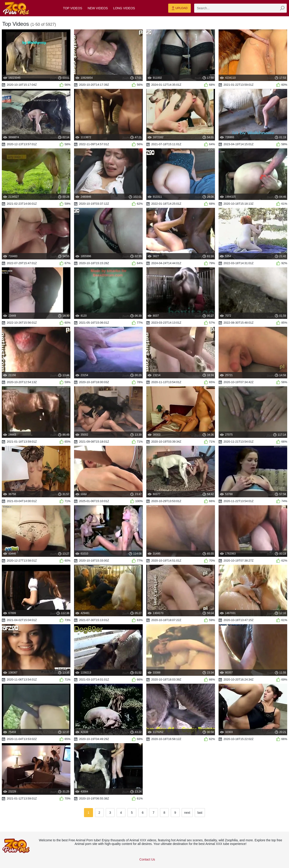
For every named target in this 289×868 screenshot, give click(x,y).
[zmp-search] (240, 8)
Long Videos (124, 8)
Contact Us (147, 859)
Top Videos (73, 8)
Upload (179, 8)
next (187, 813)
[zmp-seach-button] (282, 8)
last (200, 813)
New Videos (98, 8)
